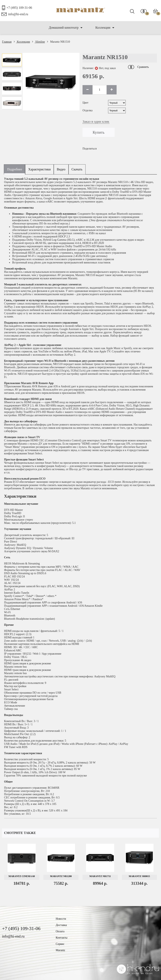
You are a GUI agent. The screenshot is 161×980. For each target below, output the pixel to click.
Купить (99, 132)
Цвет (85, 103)
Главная (7, 42)
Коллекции (105, 28)
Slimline (38, 42)
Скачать (77, 169)
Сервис (60, 944)
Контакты (62, 938)
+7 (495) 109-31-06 (19, 8)
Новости (61, 919)
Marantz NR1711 (100, 876)
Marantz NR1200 (61, 876)
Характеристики (39, 169)
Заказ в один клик (96, 121)
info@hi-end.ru (18, 14)
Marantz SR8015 (139, 876)
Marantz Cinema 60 (22, 876)
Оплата (60, 931)
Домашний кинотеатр (66, 28)
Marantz (61, 950)
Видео (61, 169)
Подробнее (15, 169)
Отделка (87, 110)
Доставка (61, 925)
